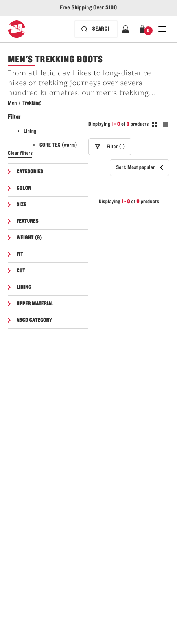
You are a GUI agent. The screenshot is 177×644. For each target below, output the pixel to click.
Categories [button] (30, 172)
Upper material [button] (35, 304)
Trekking (31, 103)
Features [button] (28, 221)
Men (12, 103)
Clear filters (20, 153)
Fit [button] (20, 254)
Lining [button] (24, 287)
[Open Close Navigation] (162, 29)
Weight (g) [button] (29, 238)
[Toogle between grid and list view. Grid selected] (160, 126)
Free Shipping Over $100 (88, 8)
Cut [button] (21, 271)
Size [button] (21, 205)
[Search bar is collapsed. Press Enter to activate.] (96, 29)
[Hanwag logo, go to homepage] (17, 29)
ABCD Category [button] (34, 320)
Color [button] (24, 188)
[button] (144, 29)
